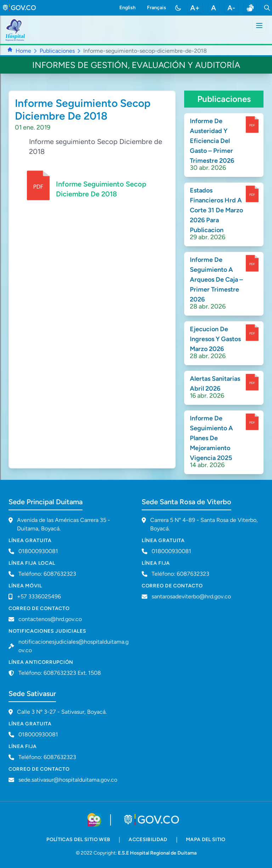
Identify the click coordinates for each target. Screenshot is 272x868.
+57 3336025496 (39, 596)
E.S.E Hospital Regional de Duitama (157, 853)
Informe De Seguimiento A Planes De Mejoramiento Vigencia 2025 (211, 438)
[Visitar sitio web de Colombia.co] (94, 820)
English (127, 8)
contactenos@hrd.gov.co (50, 619)
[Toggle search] (267, 8)
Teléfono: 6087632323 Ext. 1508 (60, 673)
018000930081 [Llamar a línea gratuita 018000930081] (38, 551)
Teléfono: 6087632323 (47, 574)
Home (23, 51)
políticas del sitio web (78, 840)
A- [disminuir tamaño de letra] (231, 8)
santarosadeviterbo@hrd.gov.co (191, 596)
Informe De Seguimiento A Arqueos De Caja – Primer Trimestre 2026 (216, 280)
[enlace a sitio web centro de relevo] (250, 8)
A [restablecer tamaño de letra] (214, 8)
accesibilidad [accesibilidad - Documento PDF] (148, 840)
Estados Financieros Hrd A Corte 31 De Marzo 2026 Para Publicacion (216, 210)
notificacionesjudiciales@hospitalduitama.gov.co (73, 646)
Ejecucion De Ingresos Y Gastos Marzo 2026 (215, 339)
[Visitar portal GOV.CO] (152, 820)
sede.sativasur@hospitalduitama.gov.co (68, 780)
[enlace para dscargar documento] (252, 125)
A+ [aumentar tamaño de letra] (195, 8)
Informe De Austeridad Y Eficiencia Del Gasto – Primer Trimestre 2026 (212, 141)
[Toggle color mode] (178, 8)
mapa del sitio (206, 840)
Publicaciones (57, 51)
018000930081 (171, 551)
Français (157, 8)
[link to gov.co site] (20, 8)
